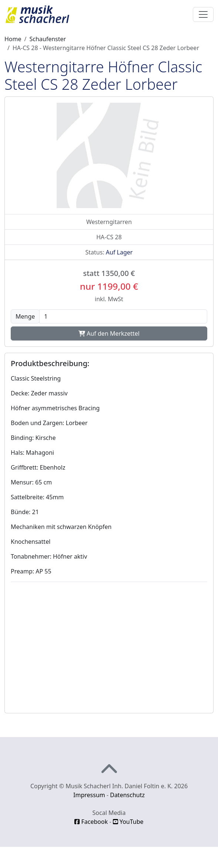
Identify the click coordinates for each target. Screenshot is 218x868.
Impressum (89, 795)
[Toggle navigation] (203, 14)
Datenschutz (127, 795)
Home (13, 39)
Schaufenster (48, 39)
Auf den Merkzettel (109, 333)
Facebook (91, 822)
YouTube (128, 822)
